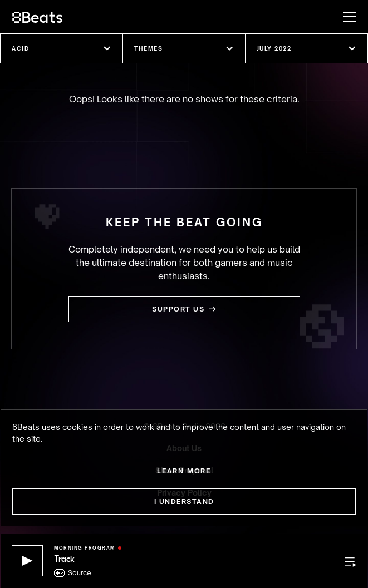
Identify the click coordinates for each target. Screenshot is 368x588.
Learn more (184, 471)
